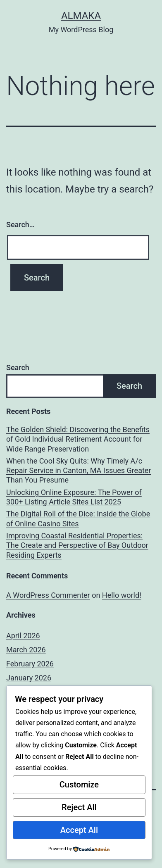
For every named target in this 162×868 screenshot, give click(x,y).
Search (18, 367)
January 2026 (29, 678)
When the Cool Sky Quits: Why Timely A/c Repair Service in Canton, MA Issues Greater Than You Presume (79, 471)
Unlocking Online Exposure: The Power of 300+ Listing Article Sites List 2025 (74, 497)
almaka (81, 16)
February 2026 (30, 664)
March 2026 (26, 650)
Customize (79, 785)
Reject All (79, 807)
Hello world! (122, 595)
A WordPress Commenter (48, 595)
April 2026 (23, 636)
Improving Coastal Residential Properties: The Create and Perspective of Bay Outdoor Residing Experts (77, 545)
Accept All (79, 830)
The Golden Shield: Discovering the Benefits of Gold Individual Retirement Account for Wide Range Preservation (78, 439)
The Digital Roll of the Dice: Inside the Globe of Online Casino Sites (78, 518)
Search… (20, 225)
